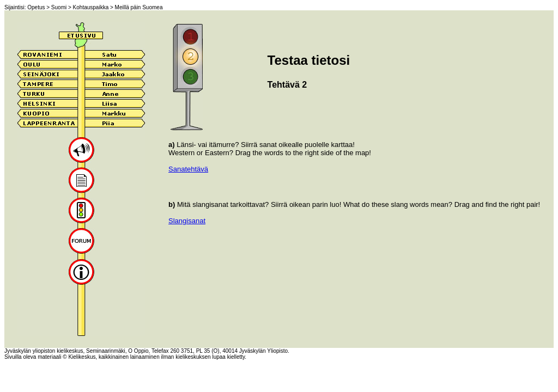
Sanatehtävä (188, 169)
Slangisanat (187, 221)
